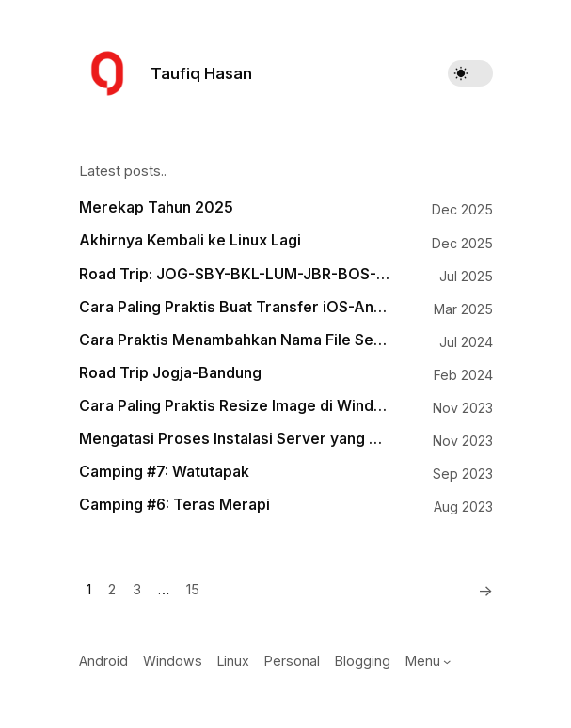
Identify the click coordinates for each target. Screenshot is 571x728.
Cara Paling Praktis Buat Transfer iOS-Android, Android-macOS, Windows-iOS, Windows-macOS (234, 307)
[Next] (480, 590)
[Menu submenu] (447, 661)
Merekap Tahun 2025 (156, 207)
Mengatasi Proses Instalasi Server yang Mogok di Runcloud (234, 439)
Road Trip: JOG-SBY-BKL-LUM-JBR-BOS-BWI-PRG (234, 274)
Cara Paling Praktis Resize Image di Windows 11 (234, 406)
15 (193, 590)
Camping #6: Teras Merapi (174, 505)
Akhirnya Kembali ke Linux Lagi (190, 240)
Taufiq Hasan (201, 73)
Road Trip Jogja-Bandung (170, 373)
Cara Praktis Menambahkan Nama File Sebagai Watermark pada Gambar (234, 340)
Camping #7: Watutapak (164, 472)
